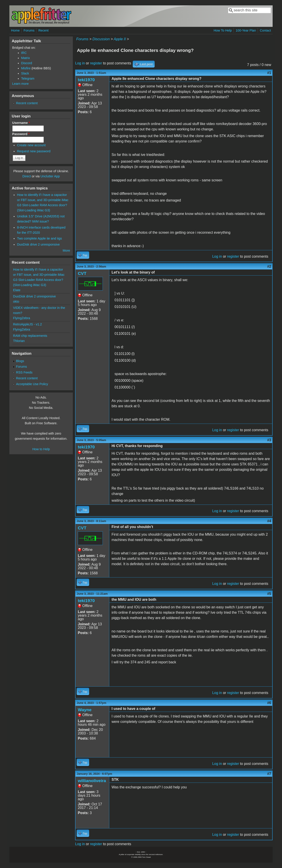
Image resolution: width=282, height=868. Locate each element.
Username (21, 123)
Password (21, 134)
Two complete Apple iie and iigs (39, 238)
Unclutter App (50, 176)
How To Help (223, 30)
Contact (265, 30)
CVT (82, 273)
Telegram (28, 79)
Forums (29, 30)
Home (15, 30)
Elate (17, 290)
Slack (25, 73)
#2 (269, 266)
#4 (269, 521)
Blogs (20, 361)
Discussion (101, 39)
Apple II (120, 39)
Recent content (27, 103)
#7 (269, 774)
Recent (44, 30)
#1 (269, 73)
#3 (269, 440)
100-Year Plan (246, 30)
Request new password (34, 151)
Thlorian (19, 341)
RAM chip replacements (30, 336)
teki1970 (86, 80)
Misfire (26, 68)
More (66, 250)
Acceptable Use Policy (32, 384)
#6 (269, 703)
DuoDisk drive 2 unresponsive (38, 244)
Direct (27, 176)
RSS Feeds (24, 372)
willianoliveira (92, 781)
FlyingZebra (22, 318)
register (96, 63)
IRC (24, 53)
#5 (269, 594)
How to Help (41, 449)
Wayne (85, 710)
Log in (80, 63)
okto (16, 301)
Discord (27, 63)
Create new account (31, 145)
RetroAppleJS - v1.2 (28, 324)
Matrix (26, 58)
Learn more (21, 84)
